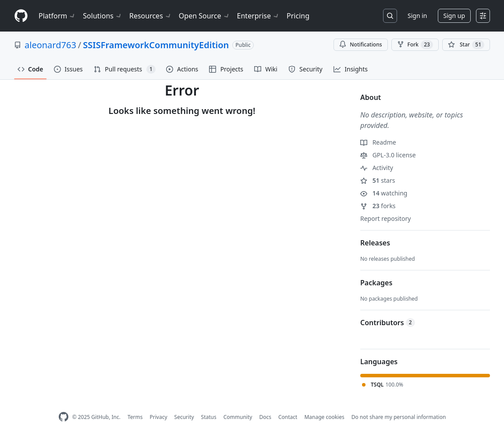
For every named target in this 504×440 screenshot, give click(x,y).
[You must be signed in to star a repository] (466, 45)
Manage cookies (324, 417)
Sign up (454, 16)
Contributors (388, 323)
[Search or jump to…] (390, 16)
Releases (375, 243)
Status (209, 417)
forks (378, 206)
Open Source (204, 16)
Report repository (385, 218)
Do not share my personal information (399, 417)
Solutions (103, 16)
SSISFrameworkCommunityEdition (156, 45)
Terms (135, 417)
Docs (265, 417)
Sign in (417, 16)
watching (384, 193)
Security (184, 417)
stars (378, 180)
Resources (151, 16)
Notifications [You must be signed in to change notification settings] (360, 44)
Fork (415, 45)
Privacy (159, 417)
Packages (376, 283)
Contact (288, 417)
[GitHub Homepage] (64, 417)
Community (238, 417)
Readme (378, 142)
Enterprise (258, 16)
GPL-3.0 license (388, 155)
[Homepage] (21, 16)
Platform (57, 16)
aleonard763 (50, 45)
